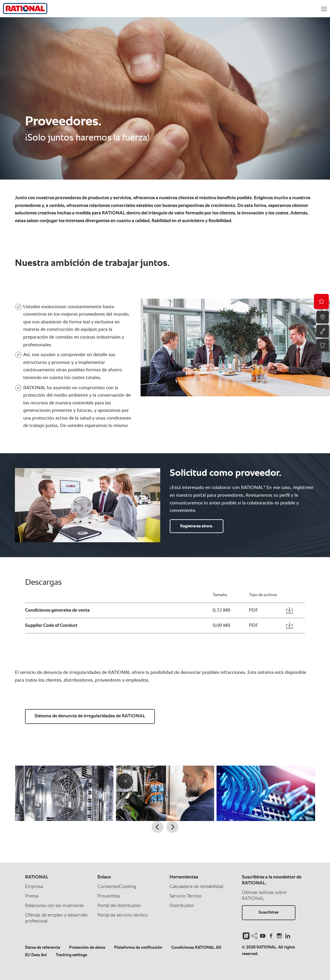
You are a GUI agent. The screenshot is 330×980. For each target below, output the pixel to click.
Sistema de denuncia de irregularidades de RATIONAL (90, 716)
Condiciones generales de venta (57, 610)
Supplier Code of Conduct (51, 626)
